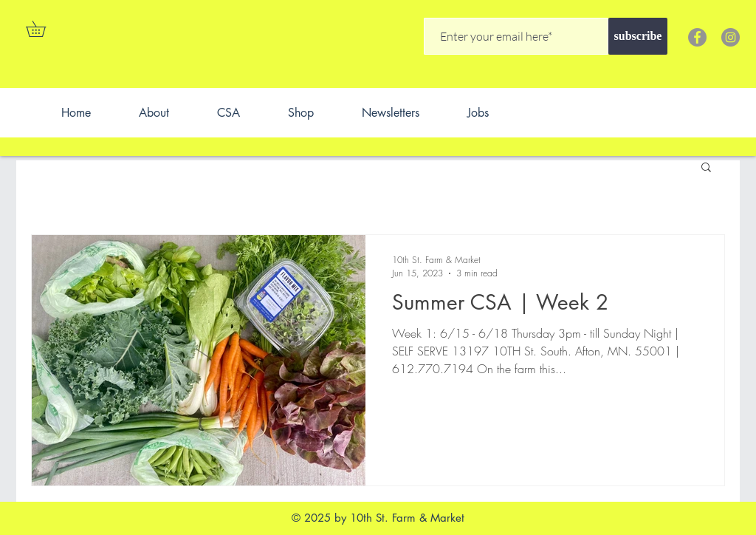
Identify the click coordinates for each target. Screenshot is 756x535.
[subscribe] (638, 36)
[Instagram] (731, 37)
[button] (44, 29)
